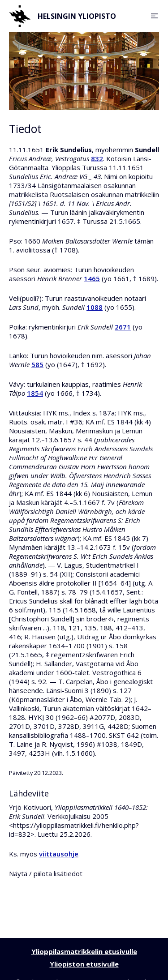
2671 (123, 327)
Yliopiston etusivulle (84, 964)
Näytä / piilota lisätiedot (46, 873)
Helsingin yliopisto (62, 16)
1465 (92, 278)
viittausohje (59, 854)
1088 (95, 307)
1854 (35, 393)
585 (37, 364)
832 (97, 158)
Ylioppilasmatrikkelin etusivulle (84, 951)
